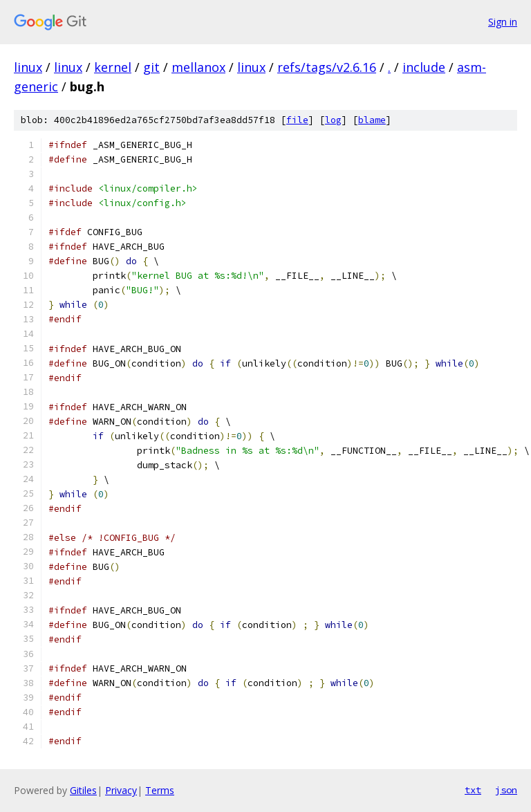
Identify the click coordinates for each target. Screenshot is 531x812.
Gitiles (83, 790)
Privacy (121, 790)
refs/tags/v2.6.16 (327, 67)
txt (473, 790)
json (506, 790)
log (333, 120)
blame (372, 120)
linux (28, 67)
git (151, 67)
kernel (113, 67)
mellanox (198, 67)
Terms (160, 790)
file (297, 120)
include (424, 67)
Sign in (503, 22)
